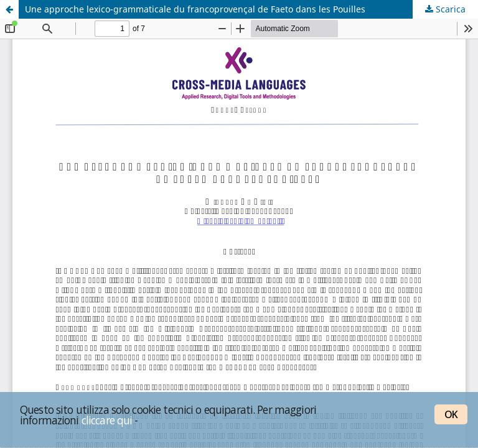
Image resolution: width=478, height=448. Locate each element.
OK (451, 414)
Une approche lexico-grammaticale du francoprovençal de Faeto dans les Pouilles (195, 9)
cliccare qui (107, 420)
